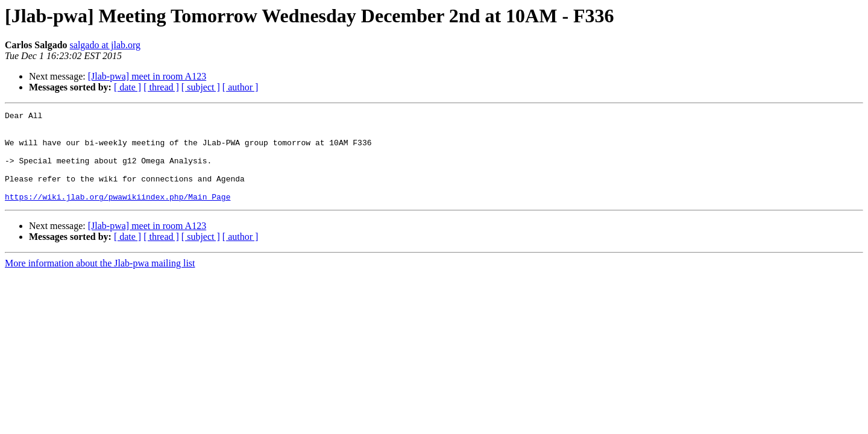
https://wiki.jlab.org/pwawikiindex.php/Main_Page (118, 215)
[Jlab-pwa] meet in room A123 (147, 76)
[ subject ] (201, 87)
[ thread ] (161, 87)
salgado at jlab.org (105, 45)
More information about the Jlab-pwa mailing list (100, 281)
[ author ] (241, 87)
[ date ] (127, 87)
